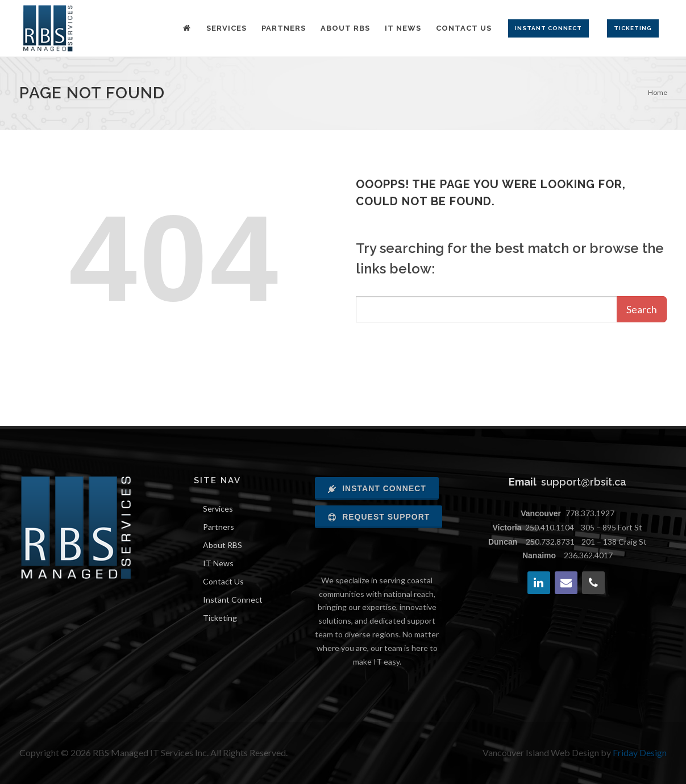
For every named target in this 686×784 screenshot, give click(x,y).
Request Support (379, 517)
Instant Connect (233, 600)
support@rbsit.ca (584, 482)
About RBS (223, 545)
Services (218, 509)
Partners (219, 527)
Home (658, 92)
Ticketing (220, 618)
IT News (218, 563)
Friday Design (640, 752)
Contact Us (223, 581)
